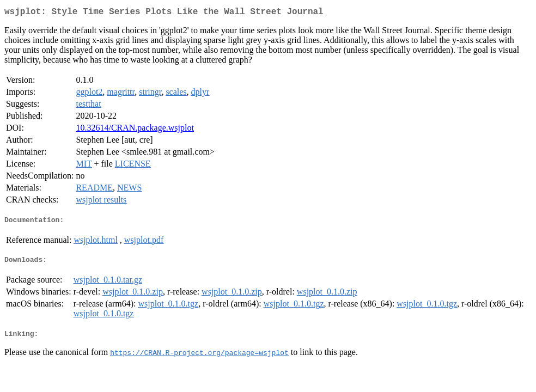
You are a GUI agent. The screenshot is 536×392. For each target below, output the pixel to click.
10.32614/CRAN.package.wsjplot (135, 130)
